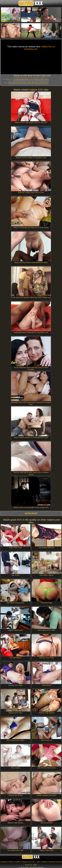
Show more (31, 513)
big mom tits (31, 79)
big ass (45, 79)
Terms (11, 862)
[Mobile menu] (2, 3)
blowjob (22, 79)
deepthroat (20, 83)
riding (11, 83)
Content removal (21, 862)
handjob (29, 83)
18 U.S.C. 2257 (35, 862)
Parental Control (55, 862)
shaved (45, 83)
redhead (37, 83)
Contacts (4, 862)
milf (15, 79)
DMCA (44, 862)
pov (39, 79)
